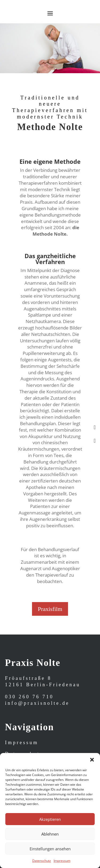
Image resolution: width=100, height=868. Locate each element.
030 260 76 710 (29, 697)
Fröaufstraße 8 (28, 678)
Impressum (62, 861)
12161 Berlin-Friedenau (43, 685)
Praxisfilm (50, 609)
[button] (92, 760)
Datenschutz (42, 861)
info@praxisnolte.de (37, 703)
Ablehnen (50, 834)
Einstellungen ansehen (50, 849)
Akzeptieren (50, 819)
